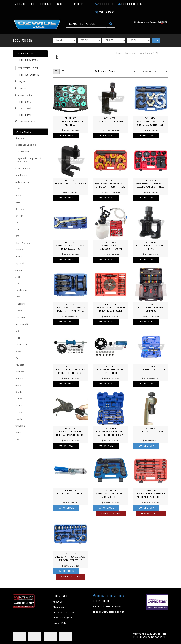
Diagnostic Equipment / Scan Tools (28, 160)
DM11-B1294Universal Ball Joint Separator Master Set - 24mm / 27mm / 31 (70, 308)
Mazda (19, 311)
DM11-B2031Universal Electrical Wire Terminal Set (151, 308)
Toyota (19, 419)
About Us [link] (58, 602)
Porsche (20, 372)
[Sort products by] (154, 71)
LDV (17, 297)
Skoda (19, 392)
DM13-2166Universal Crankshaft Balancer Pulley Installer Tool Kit (111, 308)
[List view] (63, 71)
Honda (19, 256)
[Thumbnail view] (56, 71)
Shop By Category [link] (62, 618)
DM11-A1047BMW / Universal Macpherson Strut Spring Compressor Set (151, 121)
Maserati (20, 304)
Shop (33, 4)
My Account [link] (59, 607)
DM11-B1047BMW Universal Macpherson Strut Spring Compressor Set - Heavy (111, 184)
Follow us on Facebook (108, 596)
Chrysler (20, 209)
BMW (18, 196)
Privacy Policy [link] (60, 623)
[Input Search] (86, 24)
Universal (20, 426)
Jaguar (19, 270)
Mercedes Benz (23, 324)
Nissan (19, 351)
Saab (18, 385)
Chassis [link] (22, 88)
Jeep (18, 277)
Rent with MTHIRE (111, 513)
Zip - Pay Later (75, 4)
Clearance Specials (26, 145)
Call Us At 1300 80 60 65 (107, 607)
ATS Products (23, 152)
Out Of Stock (146, 446)
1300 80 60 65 (104, 4)
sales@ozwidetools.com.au (109, 612)
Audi (18, 189)
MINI (18, 338)
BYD (18, 202)
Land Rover (21, 290)
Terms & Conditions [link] (64, 612)
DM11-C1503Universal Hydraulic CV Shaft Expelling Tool (111, 370)
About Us (20, 4)
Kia (17, 284)
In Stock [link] (24, 108)
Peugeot (20, 365)
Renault (20, 378)
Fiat (17, 223)
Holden (19, 250)
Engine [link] (22, 81)
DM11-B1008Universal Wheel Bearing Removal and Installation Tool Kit (70, 557)
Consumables (23, 168)
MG (17, 331)
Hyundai (20, 263)
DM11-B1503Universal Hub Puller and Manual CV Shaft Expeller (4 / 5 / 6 (70, 370)
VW (17, 439)
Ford (18, 229)
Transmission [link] (25, 95)
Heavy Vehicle (23, 243)
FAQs (59, 4)
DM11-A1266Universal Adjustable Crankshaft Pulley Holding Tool (70, 246)
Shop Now (66, 136)
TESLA (19, 412)
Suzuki (19, 406)
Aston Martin (23, 182)
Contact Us (46, 4)
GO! (156, 40)
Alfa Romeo (21, 175)
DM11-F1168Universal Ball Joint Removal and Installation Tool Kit (111, 494)
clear (36, 68)
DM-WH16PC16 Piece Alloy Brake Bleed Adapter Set (70, 121)
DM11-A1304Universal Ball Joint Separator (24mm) (151, 246)
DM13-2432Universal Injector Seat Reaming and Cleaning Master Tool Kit (151, 494)
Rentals (20, 138)
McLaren (20, 317)
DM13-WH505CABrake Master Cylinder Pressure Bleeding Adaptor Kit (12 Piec (151, 184)
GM (17, 236)
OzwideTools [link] (26, 122)
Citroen (19, 216)
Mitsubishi (21, 345)
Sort (135, 71)
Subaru (19, 399)
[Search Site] (111, 24)
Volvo (18, 433)
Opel (18, 358)
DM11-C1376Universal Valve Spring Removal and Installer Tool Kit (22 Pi (111, 432)
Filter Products (27, 54)
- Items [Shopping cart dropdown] (105, 12)
